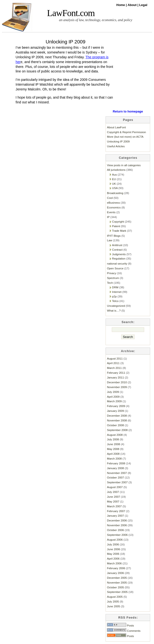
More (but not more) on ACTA (125, 137)
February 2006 (116, 568)
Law (110, 240)
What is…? (114, 310)
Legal (143, 5)
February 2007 (116, 511)
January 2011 (115, 377)
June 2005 (113, 606)
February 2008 (116, 463)
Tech (110, 283)
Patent (116, 226)
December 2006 (117, 520)
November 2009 (117, 387)
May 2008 (113, 449)
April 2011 (113, 363)
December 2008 (117, 416)
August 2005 (115, 597)
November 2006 (117, 525)
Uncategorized (116, 306)
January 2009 (115, 411)
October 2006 (115, 530)
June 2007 (113, 497)
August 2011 (115, 358)
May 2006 (113, 554)
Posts (120, 625)
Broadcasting (115, 193)
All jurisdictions (116, 170)
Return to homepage (128, 111)
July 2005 (113, 601)
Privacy (112, 273)
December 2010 (117, 382)
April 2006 (113, 558)
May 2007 (113, 501)
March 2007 (114, 506)
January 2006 (115, 573)
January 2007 (115, 516)
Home (121, 5)
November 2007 (117, 473)
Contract (117, 250)
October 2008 (115, 425)
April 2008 (113, 454)
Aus (114, 174)
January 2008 (115, 468)
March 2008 (114, 458)
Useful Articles (116, 146)
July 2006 (113, 544)
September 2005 (117, 592)
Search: (128, 322)
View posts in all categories (124, 165)
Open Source (115, 268)
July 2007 (113, 492)
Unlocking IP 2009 (65, 42)
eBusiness (113, 203)
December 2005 (117, 578)
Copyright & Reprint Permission (127, 132)
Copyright (118, 222)
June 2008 (113, 444)
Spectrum (113, 278)
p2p (114, 296)
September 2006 (117, 535)
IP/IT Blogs (114, 236)
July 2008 (113, 439)
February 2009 (116, 406)
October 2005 (115, 587)
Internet (117, 292)
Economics (114, 207)
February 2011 (116, 373)
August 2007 (115, 487)
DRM (115, 287)
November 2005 (117, 582)
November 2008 (117, 420)
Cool (110, 198)
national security (117, 263)
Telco (115, 301)
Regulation (119, 258)
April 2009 (113, 397)
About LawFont (116, 127)
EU (114, 179)
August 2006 (115, 540)
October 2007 (115, 477)
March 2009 (114, 401)
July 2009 (113, 392)
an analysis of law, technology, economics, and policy (96, 20)
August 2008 (115, 435)
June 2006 (113, 549)
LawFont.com (71, 13)
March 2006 (114, 563)
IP (108, 217)
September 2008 (117, 430)
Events (111, 212)
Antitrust (117, 245)
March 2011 (114, 368)
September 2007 (117, 482)
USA (115, 188)
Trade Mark (119, 231)
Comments (124, 631)
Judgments (119, 254)
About (133, 5)
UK (114, 184)
